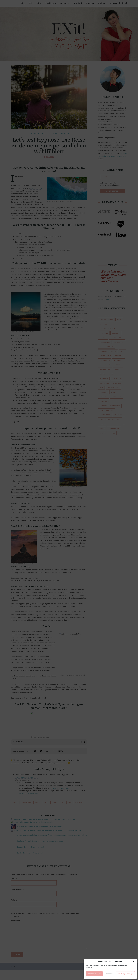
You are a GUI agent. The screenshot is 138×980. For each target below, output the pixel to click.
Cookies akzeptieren (94, 974)
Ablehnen (109, 974)
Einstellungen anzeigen (125, 974)
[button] (134, 962)
